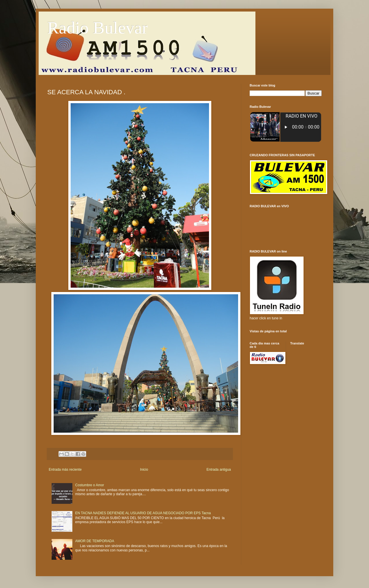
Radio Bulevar (97, 28)
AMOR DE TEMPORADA (95, 541)
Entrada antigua (219, 470)
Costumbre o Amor (90, 485)
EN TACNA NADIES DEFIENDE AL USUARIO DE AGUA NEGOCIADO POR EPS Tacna (143, 513)
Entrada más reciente (65, 470)
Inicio (144, 470)
